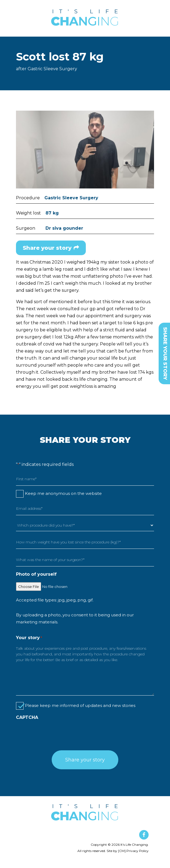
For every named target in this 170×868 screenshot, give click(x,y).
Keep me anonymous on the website (63, 493)
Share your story (51, 248)
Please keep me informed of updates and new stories (80, 705)
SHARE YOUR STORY (165, 353)
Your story (29, 637)
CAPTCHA (27, 717)
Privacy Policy (138, 851)
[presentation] (57, 734)
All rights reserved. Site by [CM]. (102, 851)
